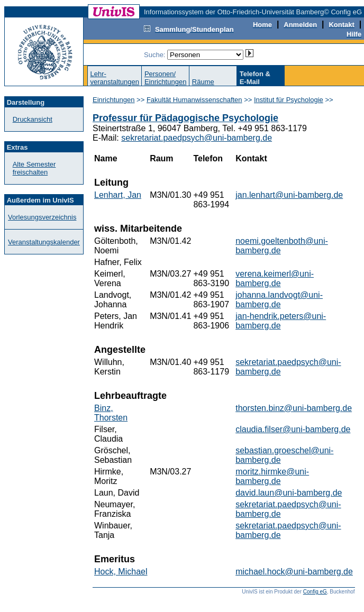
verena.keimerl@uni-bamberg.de (275, 278)
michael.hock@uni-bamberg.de (294, 572)
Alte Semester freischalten (34, 168)
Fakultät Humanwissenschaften (194, 100)
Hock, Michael (121, 572)
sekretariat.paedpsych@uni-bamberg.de (197, 138)
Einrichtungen (114, 100)
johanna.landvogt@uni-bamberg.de (279, 300)
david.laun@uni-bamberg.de (289, 493)
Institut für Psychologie (289, 100)
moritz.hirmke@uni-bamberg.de (272, 476)
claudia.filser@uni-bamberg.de (293, 429)
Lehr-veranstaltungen (115, 78)
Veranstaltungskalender (44, 242)
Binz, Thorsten (111, 413)
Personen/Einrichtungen (166, 78)
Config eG (315, 592)
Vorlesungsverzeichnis (42, 217)
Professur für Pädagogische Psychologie (185, 118)
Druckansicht (33, 119)
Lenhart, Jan (118, 195)
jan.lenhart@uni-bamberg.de (289, 195)
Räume (203, 82)
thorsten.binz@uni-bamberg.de (294, 408)
